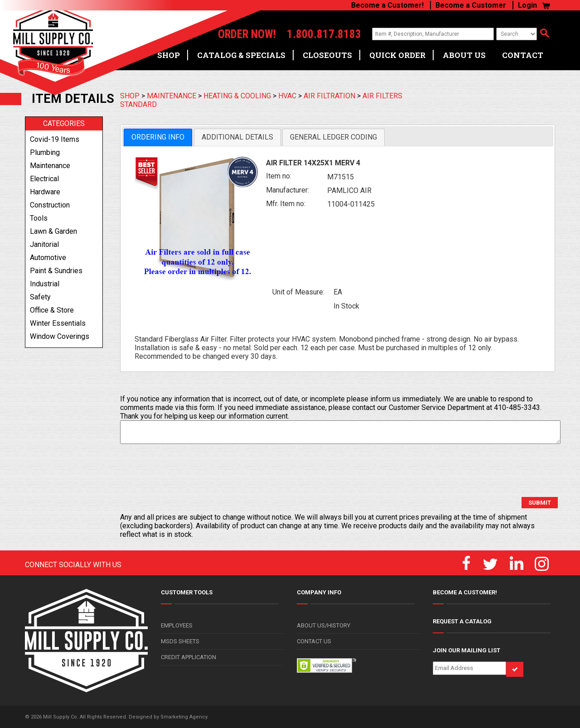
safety (40, 297)
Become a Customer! (387, 5)
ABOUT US (464, 55)
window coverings (60, 336)
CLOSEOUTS (327, 55)
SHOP (169, 55)
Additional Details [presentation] (237, 137)
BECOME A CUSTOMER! (465, 592)
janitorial (44, 244)
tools (39, 218)
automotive (48, 258)
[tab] (158, 137)
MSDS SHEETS (180, 641)
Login (527, 5)
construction (50, 205)
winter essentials (58, 323)
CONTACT (523, 55)
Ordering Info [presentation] (158, 137)
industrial (45, 284)
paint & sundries (56, 271)
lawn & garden (53, 231)
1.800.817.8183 (324, 34)
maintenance (50, 166)
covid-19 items (55, 139)
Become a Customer (471, 5)
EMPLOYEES (177, 625)
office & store (52, 310)
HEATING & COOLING (237, 96)
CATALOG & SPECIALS (241, 55)
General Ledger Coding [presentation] (333, 137)
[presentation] (189, 471)
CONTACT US (314, 641)
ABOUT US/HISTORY (324, 625)
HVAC (287, 96)
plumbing (45, 152)
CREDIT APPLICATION (188, 657)
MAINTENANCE (172, 96)
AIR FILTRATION (329, 96)
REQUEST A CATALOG (462, 621)
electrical (44, 179)
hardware (45, 192)
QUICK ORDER (397, 55)
